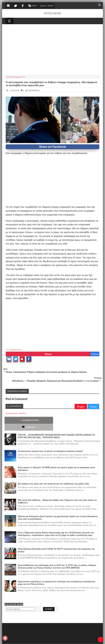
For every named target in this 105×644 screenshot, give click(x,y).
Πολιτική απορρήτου (66, 639)
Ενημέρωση (15, 349)
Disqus (93, 407)
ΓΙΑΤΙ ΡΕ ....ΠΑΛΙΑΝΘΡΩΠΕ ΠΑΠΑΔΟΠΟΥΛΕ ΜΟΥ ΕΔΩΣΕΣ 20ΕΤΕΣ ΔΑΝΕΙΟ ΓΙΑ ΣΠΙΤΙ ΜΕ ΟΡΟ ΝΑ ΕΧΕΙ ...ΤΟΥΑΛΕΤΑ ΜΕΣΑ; (56, 429)
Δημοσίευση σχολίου (16, 413)
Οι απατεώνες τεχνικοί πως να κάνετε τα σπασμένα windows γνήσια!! (50, 444)
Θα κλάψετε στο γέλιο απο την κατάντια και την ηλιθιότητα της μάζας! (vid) (53, 477)
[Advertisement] (52, 49)
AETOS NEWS (52, 13)
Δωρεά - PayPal (47, 6)
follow (32, 6)
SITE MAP (51, 639)
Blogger (81, 407)
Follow (95, 354)
